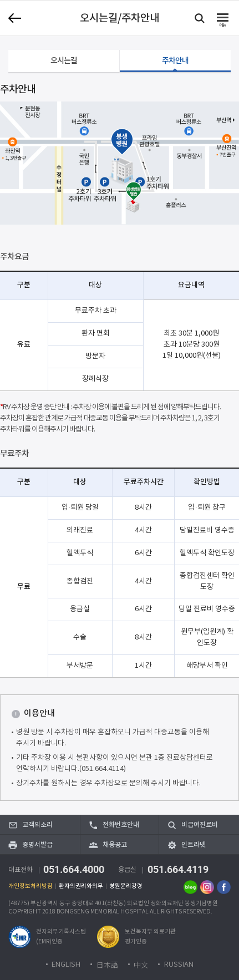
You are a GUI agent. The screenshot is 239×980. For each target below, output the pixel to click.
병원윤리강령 (126, 886)
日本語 (107, 965)
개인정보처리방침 (30, 886)
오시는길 (64, 61)
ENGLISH (66, 965)
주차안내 (176, 61)
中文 (141, 965)
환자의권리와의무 (81, 886)
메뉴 (222, 25)
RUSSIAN (179, 965)
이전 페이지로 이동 (15, 18)
